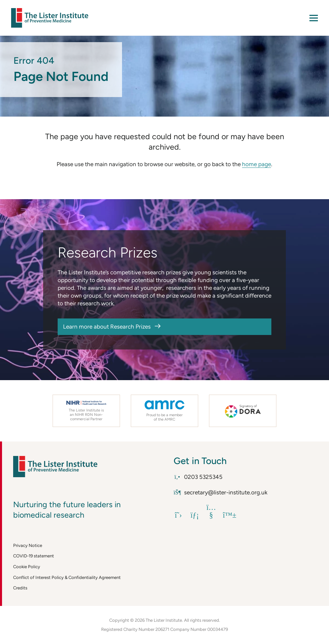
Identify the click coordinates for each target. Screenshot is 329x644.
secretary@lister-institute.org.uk (220, 492)
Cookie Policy (27, 567)
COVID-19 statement (34, 556)
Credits (20, 588)
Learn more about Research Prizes (107, 327)
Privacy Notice (28, 545)
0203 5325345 (198, 477)
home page (257, 164)
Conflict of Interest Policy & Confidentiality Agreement (67, 577)
